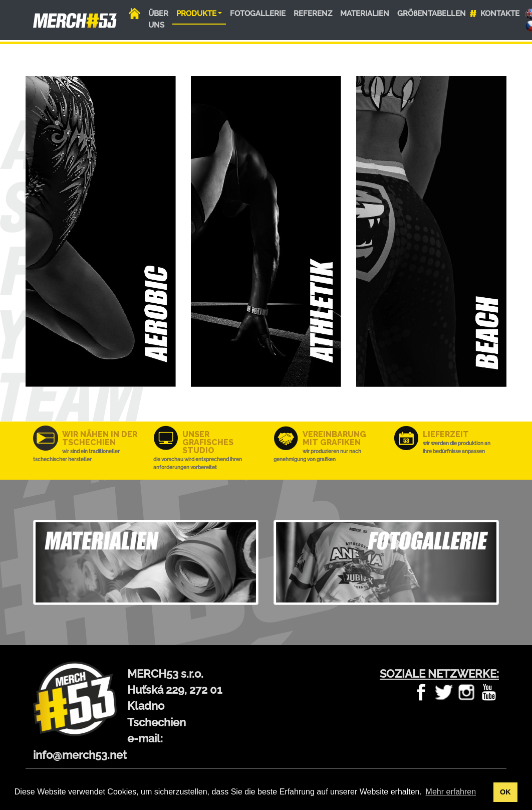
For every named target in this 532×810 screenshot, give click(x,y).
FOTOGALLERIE (258, 14)
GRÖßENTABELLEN (432, 14)
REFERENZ (313, 14)
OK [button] (505, 792)
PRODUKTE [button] (196, 14)
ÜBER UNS (158, 19)
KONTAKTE (500, 14)
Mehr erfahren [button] (451, 792)
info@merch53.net (80, 755)
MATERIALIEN (365, 14)
